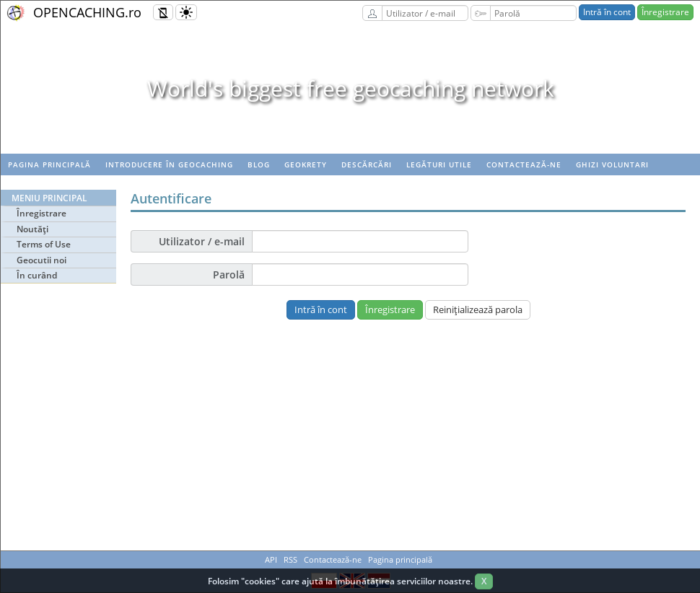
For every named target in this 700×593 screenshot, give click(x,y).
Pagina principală (49, 164)
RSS (290, 559)
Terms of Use (44, 244)
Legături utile (439, 164)
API (271, 559)
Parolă (229, 274)
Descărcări (367, 164)
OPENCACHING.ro (87, 12)
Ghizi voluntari (612, 164)
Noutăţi (32, 229)
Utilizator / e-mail (202, 241)
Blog (259, 164)
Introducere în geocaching (169, 164)
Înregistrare (665, 12)
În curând (37, 275)
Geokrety (306, 164)
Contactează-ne (524, 164)
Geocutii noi (41, 260)
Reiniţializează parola (478, 309)
